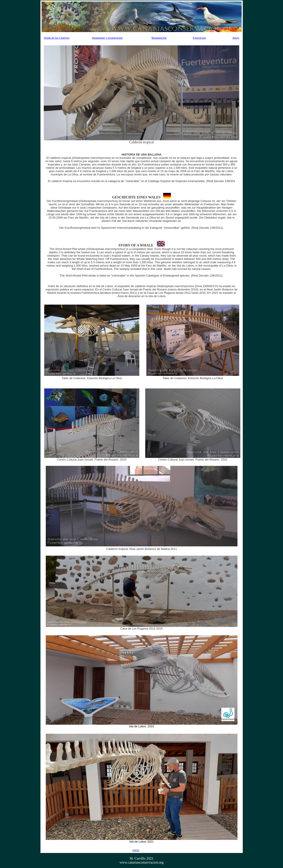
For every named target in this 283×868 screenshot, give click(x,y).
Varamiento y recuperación (107, 38)
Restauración (159, 38)
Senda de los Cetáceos (57, 38)
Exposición (199, 38)
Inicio (236, 38)
